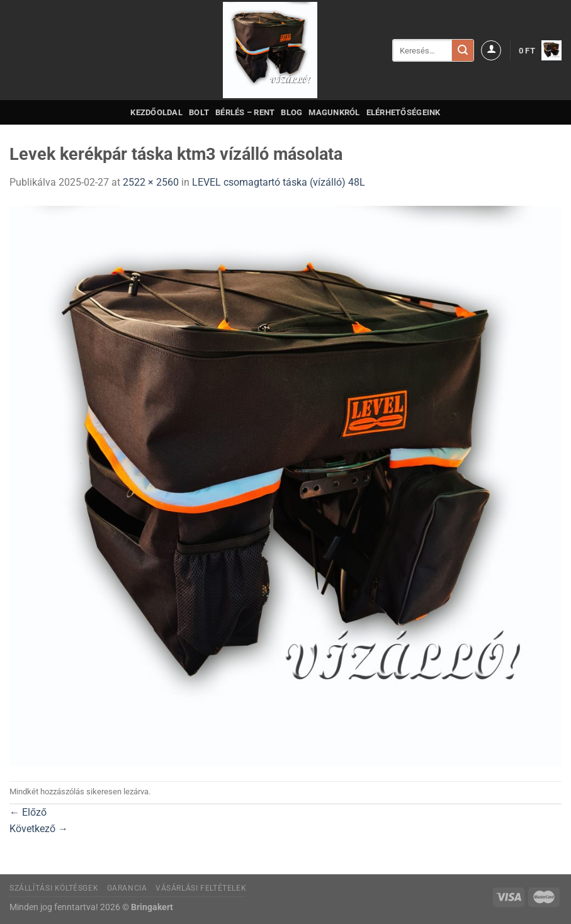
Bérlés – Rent (245, 112)
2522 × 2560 (151, 182)
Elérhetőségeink (404, 112)
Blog (291, 112)
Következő (39, 829)
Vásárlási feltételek (201, 888)
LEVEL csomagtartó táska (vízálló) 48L (279, 182)
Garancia (127, 888)
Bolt (199, 112)
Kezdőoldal (156, 112)
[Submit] (463, 50)
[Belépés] (491, 50)
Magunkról (334, 112)
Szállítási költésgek (54, 888)
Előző (28, 812)
